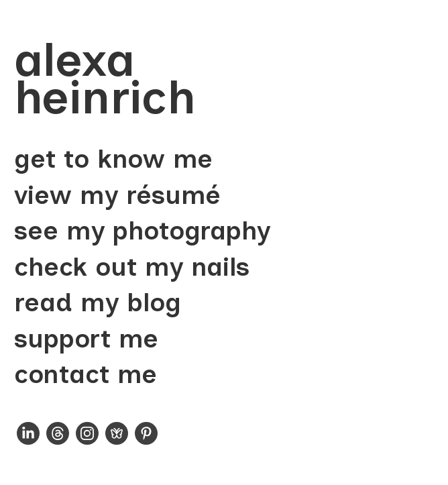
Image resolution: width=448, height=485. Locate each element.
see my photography (142, 231)
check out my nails (132, 267)
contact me (86, 375)
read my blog (98, 303)
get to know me (113, 159)
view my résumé (117, 196)
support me (86, 339)
